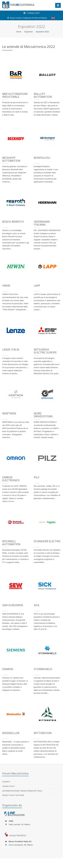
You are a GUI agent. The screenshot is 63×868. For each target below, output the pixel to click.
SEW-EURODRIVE (13, 605)
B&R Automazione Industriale (15, 95)
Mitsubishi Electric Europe (45, 351)
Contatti (6, 782)
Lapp (37, 286)
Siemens (8, 669)
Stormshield (43, 669)
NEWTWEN (9, 413)
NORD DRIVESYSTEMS (43, 415)
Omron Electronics (11, 479)
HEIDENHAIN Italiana (42, 223)
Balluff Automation (43, 95)
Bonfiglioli (42, 158)
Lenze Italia (11, 349)
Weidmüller (11, 733)
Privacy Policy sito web (13, 795)
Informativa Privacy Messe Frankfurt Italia (22, 791)
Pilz (37, 477)
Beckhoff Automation (11, 159)
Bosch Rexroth (13, 222)
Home (19, 32)
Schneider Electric (47, 541)
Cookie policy (9, 786)
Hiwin (6, 286)
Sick (37, 605)
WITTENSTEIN (43, 733)
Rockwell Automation (11, 543)
